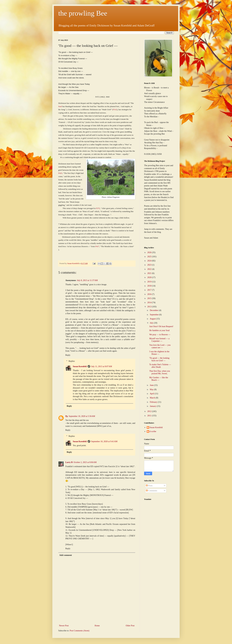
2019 (150, 282)
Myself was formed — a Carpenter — (159, 340)
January (153, 406)
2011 (150, 416)
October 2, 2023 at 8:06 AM (85, 462)
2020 (150, 277)
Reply (68, 355)
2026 (150, 252)
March (153, 398)
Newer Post (64, 626)
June (152, 385)
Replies (72, 361)
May (152, 389)
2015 (150, 298)
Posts (149, 486)
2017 (150, 290)
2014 (150, 303)
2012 (150, 411)
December (154, 310)
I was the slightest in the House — (159, 353)
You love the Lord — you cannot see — (160, 346)
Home (97, 626)
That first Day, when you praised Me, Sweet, (160, 372)
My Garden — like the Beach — (159, 379)
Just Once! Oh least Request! (161, 326)
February (154, 402)
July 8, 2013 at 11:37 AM (87, 280)
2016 (150, 294)
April (152, 394)
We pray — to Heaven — (160, 335)
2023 (150, 265)
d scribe (153, 431)
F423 (60, 173)
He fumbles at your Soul (159, 330)
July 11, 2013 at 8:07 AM (102, 366)
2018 (150, 286)
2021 (150, 273)
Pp (67, 416)
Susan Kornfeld (80, 366)
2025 (150, 257)
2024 (150, 261)
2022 (150, 269)
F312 (115, 109)
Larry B (69, 462)
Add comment (66, 555)
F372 (98, 208)
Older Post (130, 626)
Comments (152, 491)
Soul (60, 106)
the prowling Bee (83, 13)
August (153, 319)
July (152, 323)
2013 (150, 307)
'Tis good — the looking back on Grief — (159, 359)
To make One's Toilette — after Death (160, 366)
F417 (97, 246)
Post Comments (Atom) (80, 631)
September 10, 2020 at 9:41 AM (104, 441)
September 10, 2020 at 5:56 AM (82, 416)
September (154, 315)
